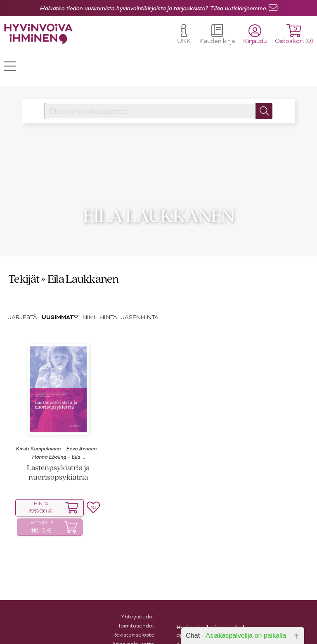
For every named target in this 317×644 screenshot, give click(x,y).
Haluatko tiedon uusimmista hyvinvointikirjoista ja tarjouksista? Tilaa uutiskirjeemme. (153, 8)
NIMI (89, 296)
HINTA (108, 296)
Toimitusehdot (136, 604)
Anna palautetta (133, 622)
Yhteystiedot (138, 595)
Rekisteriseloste (133, 613)
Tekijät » (27, 258)
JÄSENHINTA (140, 296)
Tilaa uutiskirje (135, 631)
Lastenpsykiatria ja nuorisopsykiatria (58, 452)
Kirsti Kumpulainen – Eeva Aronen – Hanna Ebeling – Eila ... (58, 431)
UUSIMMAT (60, 296)
